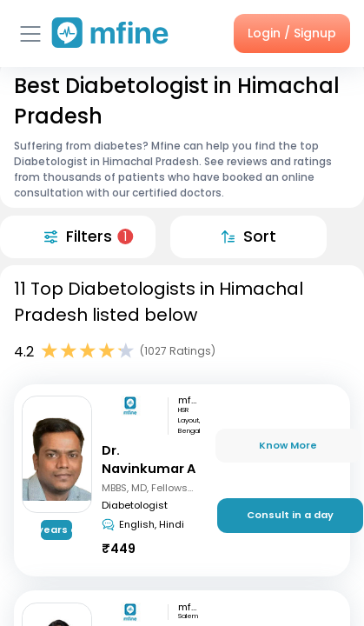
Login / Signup (292, 33)
